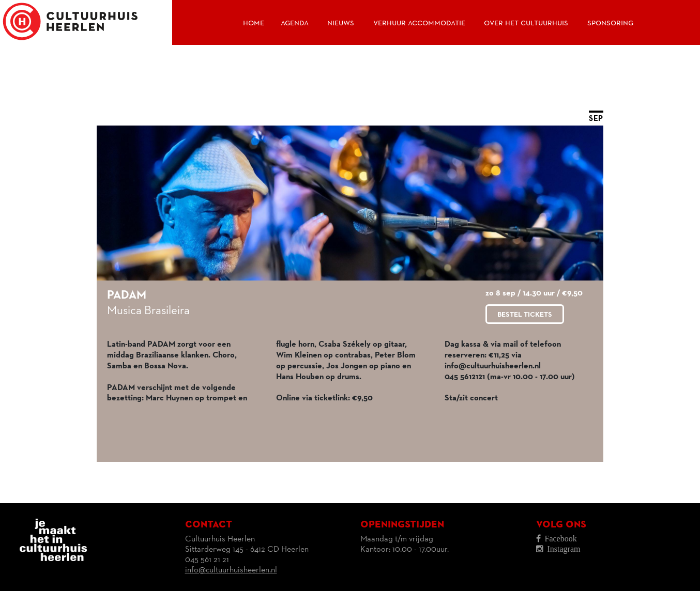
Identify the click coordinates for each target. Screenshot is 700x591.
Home (254, 23)
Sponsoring (610, 23)
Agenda (295, 23)
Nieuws (341, 23)
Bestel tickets (525, 315)
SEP (596, 119)
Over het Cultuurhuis (526, 23)
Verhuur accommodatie (419, 23)
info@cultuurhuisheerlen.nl (231, 570)
